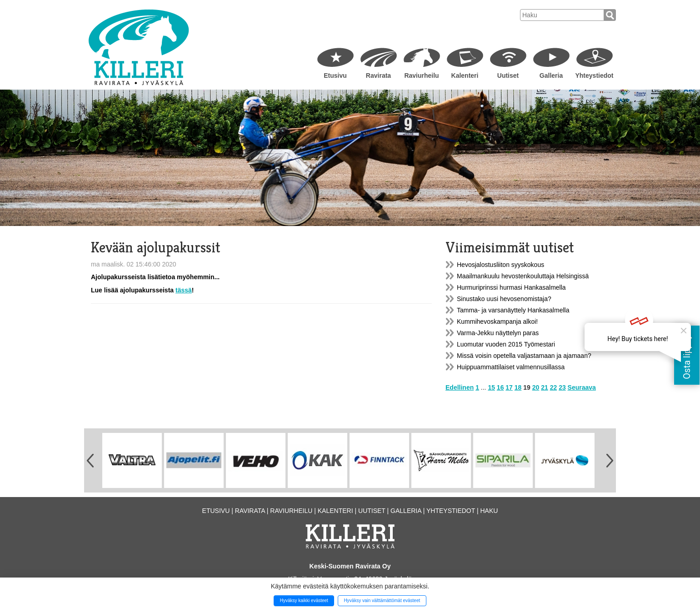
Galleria (551, 75)
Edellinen (460, 387)
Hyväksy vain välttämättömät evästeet (382, 600)
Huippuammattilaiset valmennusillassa (511, 367)
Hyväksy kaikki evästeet (304, 600)
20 (536, 387)
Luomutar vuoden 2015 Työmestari (506, 344)
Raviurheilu (421, 75)
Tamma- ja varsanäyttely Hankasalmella (513, 310)
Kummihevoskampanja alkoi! (497, 322)
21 (545, 387)
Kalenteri (465, 75)
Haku (489, 511)
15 (491, 387)
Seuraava (582, 387)
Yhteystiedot (594, 75)
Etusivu (335, 75)
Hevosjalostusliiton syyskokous (500, 265)
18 (518, 387)
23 (562, 387)
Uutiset (508, 75)
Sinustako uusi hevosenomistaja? (504, 299)
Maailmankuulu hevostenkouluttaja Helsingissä (523, 276)
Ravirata (378, 75)
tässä (184, 290)
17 (509, 387)
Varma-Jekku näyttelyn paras (498, 333)
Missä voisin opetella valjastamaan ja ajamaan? (524, 356)
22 (554, 387)
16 (500, 387)
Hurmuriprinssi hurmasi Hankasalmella (511, 287)
